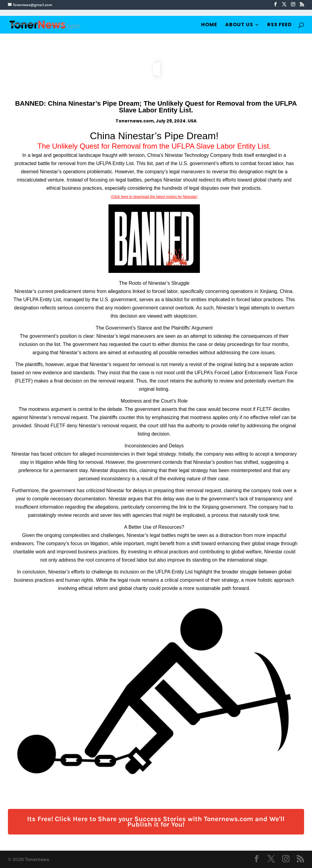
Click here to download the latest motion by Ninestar (154, 197)
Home (209, 25)
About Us (239, 25)
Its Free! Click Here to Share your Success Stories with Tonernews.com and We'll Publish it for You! (156, 822)
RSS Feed (280, 25)
